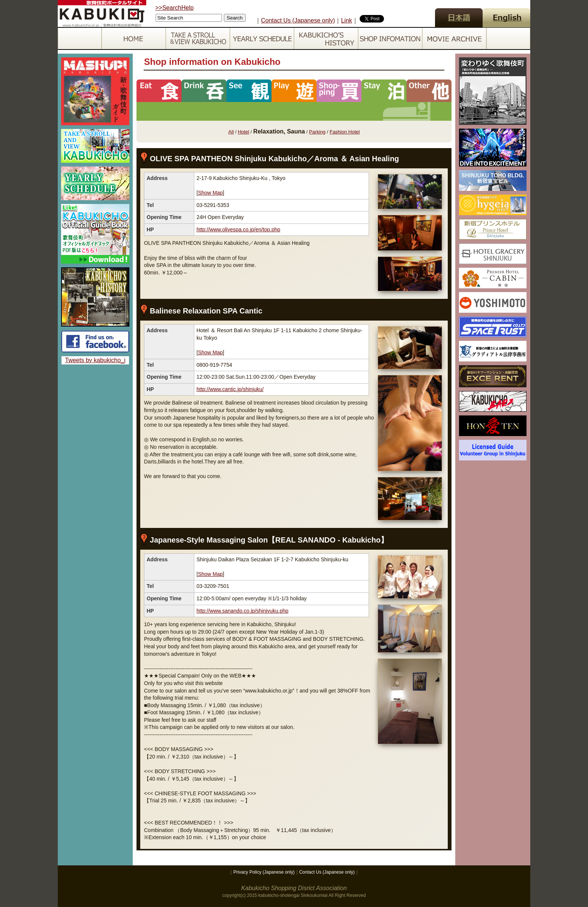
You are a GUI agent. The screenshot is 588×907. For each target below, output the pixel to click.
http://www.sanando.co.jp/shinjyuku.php (242, 611)
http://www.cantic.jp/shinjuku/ (230, 389)
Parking (317, 132)
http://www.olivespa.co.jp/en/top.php (238, 229)
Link (346, 20)
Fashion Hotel (345, 132)
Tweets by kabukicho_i (95, 360)
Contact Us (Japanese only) (298, 20)
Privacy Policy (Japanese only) (264, 872)
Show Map (210, 193)
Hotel (243, 132)
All (231, 132)
